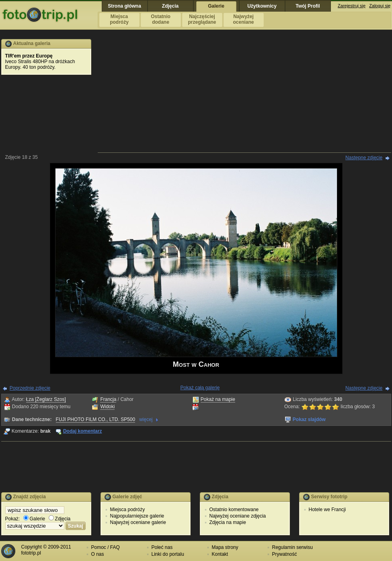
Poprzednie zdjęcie (30, 388)
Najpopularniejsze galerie (137, 516)
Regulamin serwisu (292, 547)
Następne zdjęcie (364, 158)
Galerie (34, 519)
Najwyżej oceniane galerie (138, 522)
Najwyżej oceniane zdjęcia (238, 516)
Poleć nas (162, 547)
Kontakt (220, 554)
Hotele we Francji (327, 510)
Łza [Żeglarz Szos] (46, 399)
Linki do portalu (168, 554)
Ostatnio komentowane (234, 510)
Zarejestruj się (352, 6)
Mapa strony (225, 547)
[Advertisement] (244, 95)
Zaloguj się (380, 6)
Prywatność (285, 554)
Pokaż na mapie (218, 399)
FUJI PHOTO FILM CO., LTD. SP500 (96, 419)
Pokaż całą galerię (200, 388)
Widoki (107, 407)
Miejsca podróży (128, 510)
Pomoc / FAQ (106, 547)
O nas (98, 554)
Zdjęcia (60, 519)
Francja (108, 399)
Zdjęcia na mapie (228, 522)
